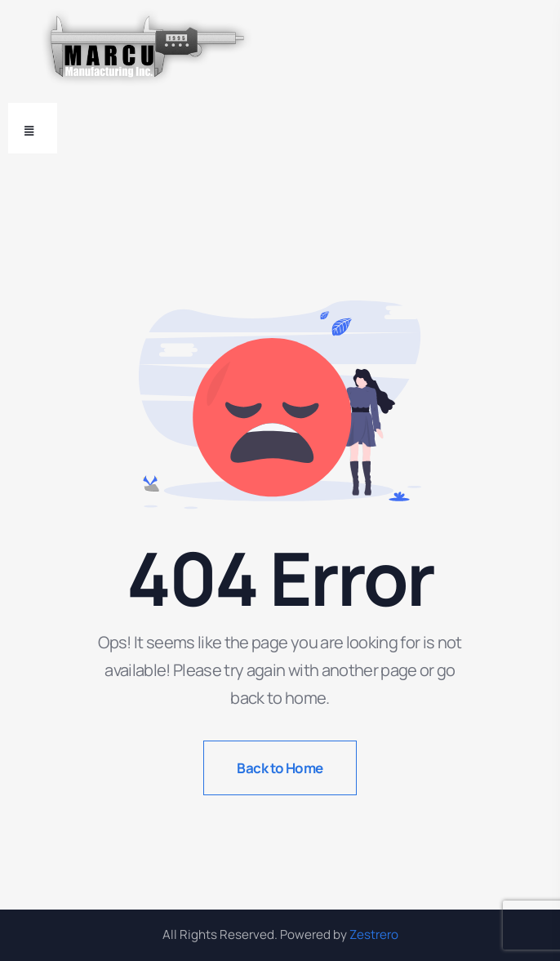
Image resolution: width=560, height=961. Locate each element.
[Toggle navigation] (33, 128)
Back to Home (280, 768)
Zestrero (374, 934)
